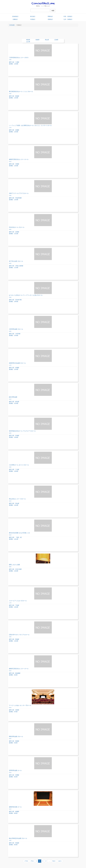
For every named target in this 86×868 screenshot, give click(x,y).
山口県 (28, 42)
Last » (60, 861)
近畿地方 (15, 19)
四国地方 (50, 19)
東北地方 (33, 16)
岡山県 (47, 40)
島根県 (37, 40)
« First (26, 861)
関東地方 (50, 16)
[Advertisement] (43, 34)
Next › (54, 861)
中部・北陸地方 (68, 16)
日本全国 (12, 25)
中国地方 (33, 19)
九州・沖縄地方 (68, 19)
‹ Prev (32, 861)
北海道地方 (15, 16)
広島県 (56, 40)
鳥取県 (28, 40)
